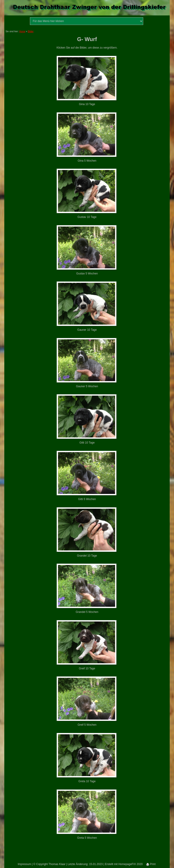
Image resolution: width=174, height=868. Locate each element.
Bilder (31, 31)
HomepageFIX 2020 (130, 864)
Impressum (24, 864)
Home (22, 31)
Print (151, 864)
